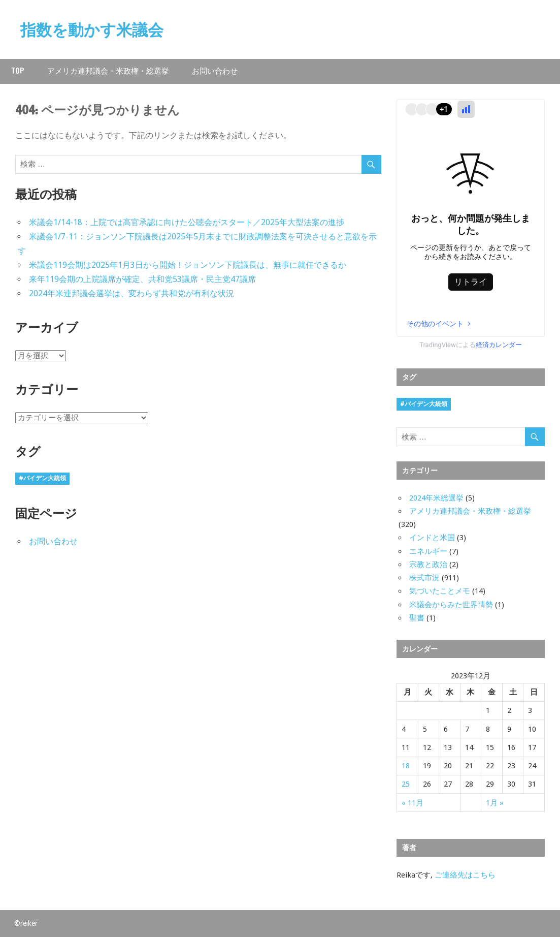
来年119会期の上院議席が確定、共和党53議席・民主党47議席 (142, 279)
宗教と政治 (428, 565)
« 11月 (413, 803)
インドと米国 (432, 538)
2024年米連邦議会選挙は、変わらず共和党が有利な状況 (131, 293)
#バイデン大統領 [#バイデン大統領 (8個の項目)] (42, 478)
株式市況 (424, 578)
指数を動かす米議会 (94, 29)
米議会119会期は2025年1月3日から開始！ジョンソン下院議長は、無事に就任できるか (188, 265)
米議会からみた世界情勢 (451, 605)
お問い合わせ (215, 71)
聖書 (417, 618)
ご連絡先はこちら (465, 875)
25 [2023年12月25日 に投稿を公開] (406, 784)
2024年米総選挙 (436, 498)
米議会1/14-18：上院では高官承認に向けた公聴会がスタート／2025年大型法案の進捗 (187, 222)
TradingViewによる (471, 345)
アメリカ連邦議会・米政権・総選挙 (108, 71)
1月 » (495, 803)
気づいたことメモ (440, 591)
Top (18, 71)
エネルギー (428, 551)
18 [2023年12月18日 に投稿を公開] (406, 766)
